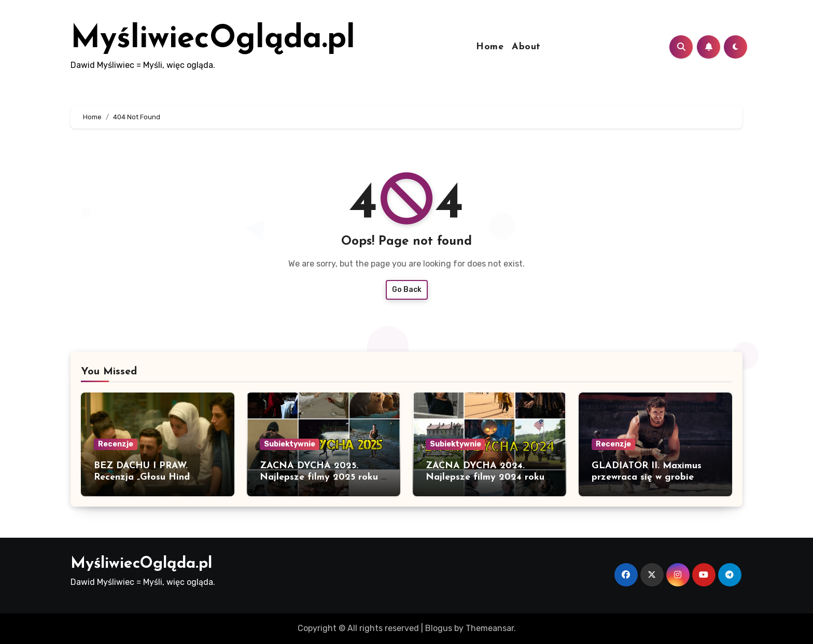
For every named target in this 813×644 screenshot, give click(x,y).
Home (490, 47)
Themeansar (490, 628)
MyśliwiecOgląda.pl (213, 39)
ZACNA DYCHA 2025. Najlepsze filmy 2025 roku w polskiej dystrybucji (324, 477)
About (526, 47)
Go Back (407, 290)
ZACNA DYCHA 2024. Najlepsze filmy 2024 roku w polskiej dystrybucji (485, 477)
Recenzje (116, 444)
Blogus (439, 628)
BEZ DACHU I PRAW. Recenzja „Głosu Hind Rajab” (142, 477)
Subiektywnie (290, 444)
